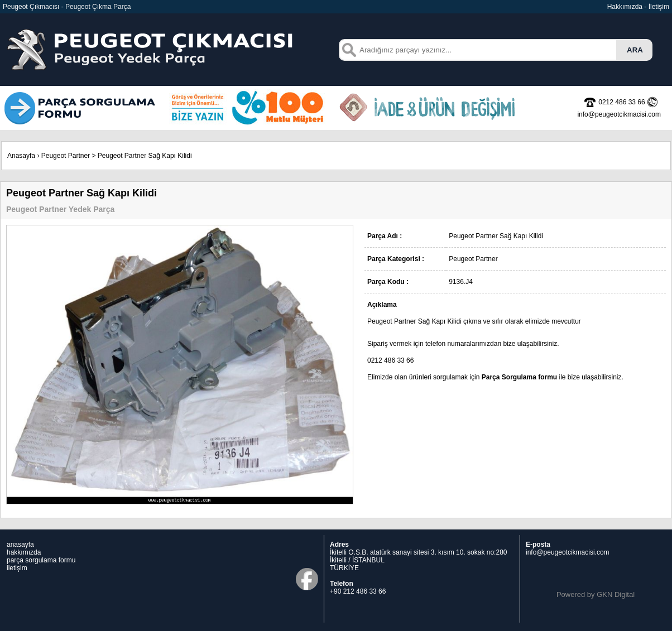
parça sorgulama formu (41, 560)
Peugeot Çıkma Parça (98, 7)
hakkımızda (24, 552)
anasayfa (20, 545)
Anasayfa (21, 156)
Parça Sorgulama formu (519, 377)
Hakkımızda (625, 7)
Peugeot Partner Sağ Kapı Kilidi (145, 156)
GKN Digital (616, 594)
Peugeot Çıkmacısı (31, 7)
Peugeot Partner (66, 156)
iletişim (17, 568)
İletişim (659, 7)
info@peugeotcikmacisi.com (568, 552)
